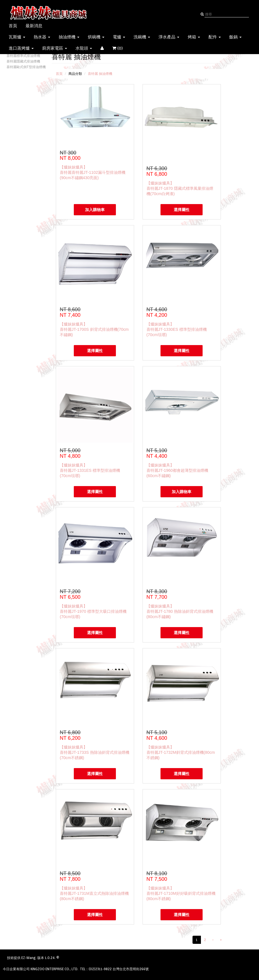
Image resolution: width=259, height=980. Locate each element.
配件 (215, 37)
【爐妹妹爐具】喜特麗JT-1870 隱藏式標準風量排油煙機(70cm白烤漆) (180, 188)
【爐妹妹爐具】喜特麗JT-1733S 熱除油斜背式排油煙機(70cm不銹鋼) (95, 752)
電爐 (119, 37)
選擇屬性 (182, 210)
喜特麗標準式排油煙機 (23, 56)
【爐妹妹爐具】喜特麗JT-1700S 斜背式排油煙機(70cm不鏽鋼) (94, 329)
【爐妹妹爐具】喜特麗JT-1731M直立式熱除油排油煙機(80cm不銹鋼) (94, 893)
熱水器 (42, 37)
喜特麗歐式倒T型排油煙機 (26, 67)
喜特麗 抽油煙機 (100, 74)
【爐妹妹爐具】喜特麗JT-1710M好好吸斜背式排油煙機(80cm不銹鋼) (181, 893)
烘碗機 (96, 37)
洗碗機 (142, 37)
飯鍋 (235, 37)
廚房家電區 (55, 48)
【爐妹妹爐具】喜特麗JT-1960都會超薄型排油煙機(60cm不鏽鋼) (177, 470)
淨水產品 (169, 37)
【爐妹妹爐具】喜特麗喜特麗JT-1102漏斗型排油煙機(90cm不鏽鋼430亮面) (93, 172)
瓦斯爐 (17, 37)
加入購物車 (95, 210)
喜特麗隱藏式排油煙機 (23, 61)
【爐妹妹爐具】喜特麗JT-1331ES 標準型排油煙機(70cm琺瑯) (90, 470)
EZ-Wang (28, 958)
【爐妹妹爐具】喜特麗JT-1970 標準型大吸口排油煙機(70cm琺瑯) (93, 611)
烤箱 (194, 37)
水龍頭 (84, 48)
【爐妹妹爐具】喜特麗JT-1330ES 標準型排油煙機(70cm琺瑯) (177, 329)
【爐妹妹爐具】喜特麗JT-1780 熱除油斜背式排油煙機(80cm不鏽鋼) (180, 611)
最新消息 (34, 26)
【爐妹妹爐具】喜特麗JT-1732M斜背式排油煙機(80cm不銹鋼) (181, 752)
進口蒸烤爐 (21, 48)
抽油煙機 (69, 37)
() (121, 48)
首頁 (13, 26)
